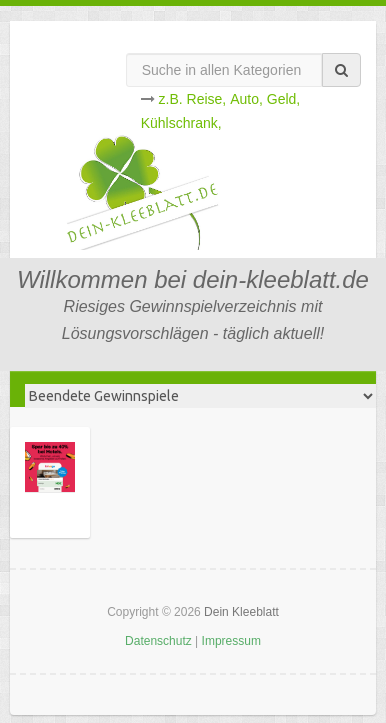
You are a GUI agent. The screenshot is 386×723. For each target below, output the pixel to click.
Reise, (207, 99)
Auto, (246, 99)
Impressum (231, 641)
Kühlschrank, (181, 123)
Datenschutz (158, 641)
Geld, (283, 99)
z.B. (171, 99)
